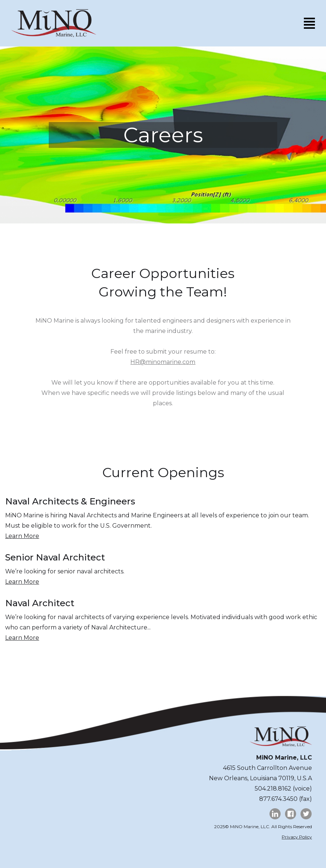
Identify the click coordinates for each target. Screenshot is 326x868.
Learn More (22, 536)
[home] (54, 23)
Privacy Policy (297, 837)
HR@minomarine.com (163, 362)
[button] (309, 23)
